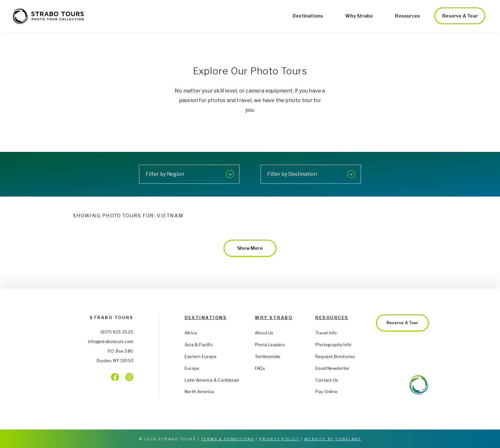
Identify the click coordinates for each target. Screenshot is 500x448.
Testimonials (268, 356)
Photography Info (333, 345)
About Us (264, 333)
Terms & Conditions (228, 439)
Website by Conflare (333, 439)
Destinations (308, 16)
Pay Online (326, 392)
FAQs (260, 368)
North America (199, 392)
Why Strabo (359, 16)
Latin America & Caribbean (212, 380)
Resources (408, 16)
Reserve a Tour (460, 16)
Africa (191, 333)
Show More (250, 248)
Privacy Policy (279, 439)
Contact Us (327, 380)
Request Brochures (335, 356)
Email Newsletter (332, 368)
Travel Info (326, 333)
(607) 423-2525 (117, 332)
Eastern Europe (201, 356)
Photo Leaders (270, 345)
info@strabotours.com (111, 341)
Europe (192, 368)
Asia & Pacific (199, 345)
